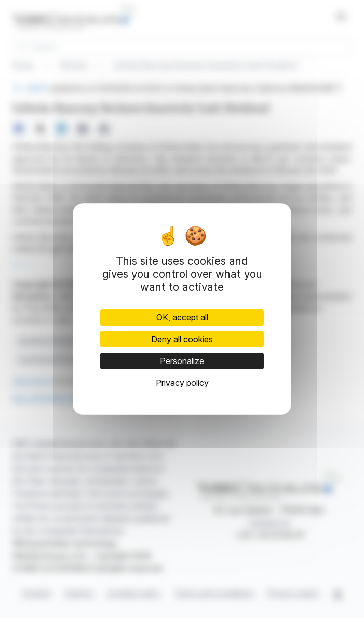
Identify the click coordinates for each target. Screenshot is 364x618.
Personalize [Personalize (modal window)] (182, 361)
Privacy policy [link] (182, 383)
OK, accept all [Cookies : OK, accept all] (182, 317)
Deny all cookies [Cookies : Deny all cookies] (182, 339)
